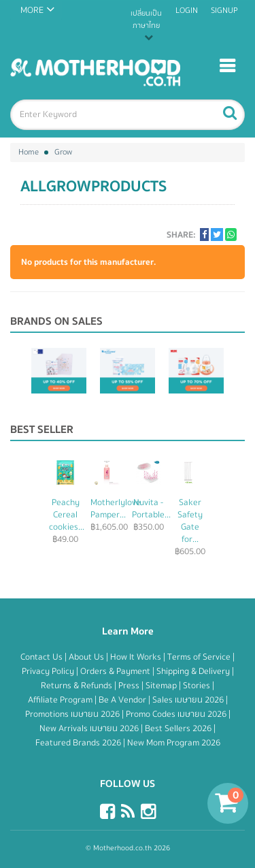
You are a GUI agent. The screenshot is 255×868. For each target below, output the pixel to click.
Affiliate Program (61, 700)
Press (130, 686)
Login (187, 11)
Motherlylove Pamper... (116, 509)
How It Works (137, 657)
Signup (224, 11)
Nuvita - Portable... (151, 509)
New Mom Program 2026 (174, 743)
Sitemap (162, 686)
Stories (198, 686)
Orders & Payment (116, 671)
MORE (32, 10)
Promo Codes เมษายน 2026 (177, 714)
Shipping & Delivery (194, 671)
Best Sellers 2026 (179, 728)
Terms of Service (200, 657)
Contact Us (42, 657)
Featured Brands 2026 (79, 743)
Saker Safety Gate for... (190, 521)
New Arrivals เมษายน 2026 (90, 728)
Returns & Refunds (78, 686)
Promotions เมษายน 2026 (73, 714)
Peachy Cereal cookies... (67, 515)
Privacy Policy (49, 671)
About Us (87, 657)
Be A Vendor (123, 700)
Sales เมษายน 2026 (189, 700)
